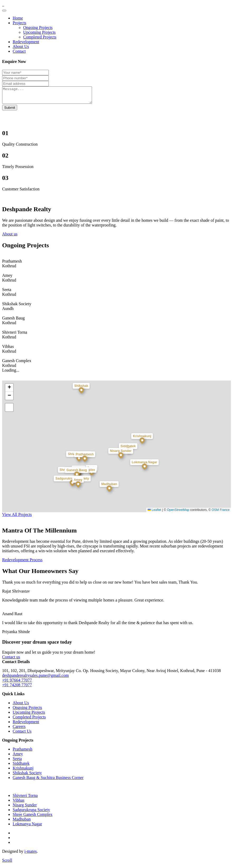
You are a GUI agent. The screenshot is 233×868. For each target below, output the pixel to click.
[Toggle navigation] (4, 11)
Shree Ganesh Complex (33, 818)
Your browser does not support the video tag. (42, 107)
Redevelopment (26, 42)
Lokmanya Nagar (27, 827)
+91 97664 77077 (17, 683)
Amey (18, 757)
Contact (19, 51)
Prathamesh (23, 752)
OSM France (221, 513)
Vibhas (18, 803)
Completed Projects (40, 37)
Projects (20, 23)
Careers (19, 730)
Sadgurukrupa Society (31, 813)
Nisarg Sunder (25, 808)
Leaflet (154, 513)
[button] (85, 465)
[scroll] (7, 863)
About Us (21, 46)
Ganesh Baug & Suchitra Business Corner (48, 781)
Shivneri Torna (25, 799)
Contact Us (22, 734)
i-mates (30, 854)
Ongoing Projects (38, 28)
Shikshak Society (27, 776)
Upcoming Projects (39, 32)
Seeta (17, 762)
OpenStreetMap (178, 513)
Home (18, 18)
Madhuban (22, 822)
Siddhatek (21, 766)
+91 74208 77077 (17, 688)
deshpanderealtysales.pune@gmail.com (35, 679)
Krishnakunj (23, 771)
